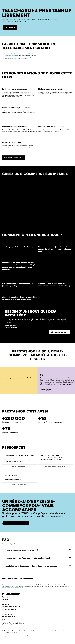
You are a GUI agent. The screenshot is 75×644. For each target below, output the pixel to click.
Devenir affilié (8, 614)
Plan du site (15, 631)
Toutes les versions (9, 617)
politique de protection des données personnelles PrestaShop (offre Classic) (21, 57)
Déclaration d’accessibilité (58, 631)
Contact (6, 602)
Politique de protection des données (28, 631)
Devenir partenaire (9, 610)
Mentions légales (6, 631)
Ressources (67, 641)
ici (27, 59)
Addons (23, 641)
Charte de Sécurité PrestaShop (10, 633)
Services (37, 641)
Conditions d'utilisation (44, 631)
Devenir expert (8, 612)
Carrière (6, 599)
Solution (8, 641)
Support (6, 604)
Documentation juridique (11, 607)
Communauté (52, 641)
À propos (6, 597)
